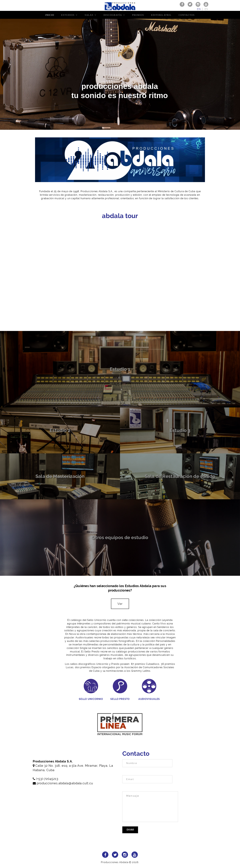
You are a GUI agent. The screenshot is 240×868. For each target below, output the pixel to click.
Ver (120, 604)
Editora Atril (161, 15)
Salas (89, 15)
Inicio (50, 15)
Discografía (113, 15)
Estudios (68, 15)
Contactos (187, 15)
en (199, 9)
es (206, 9)
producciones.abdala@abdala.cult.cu (65, 783)
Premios (138, 15)
